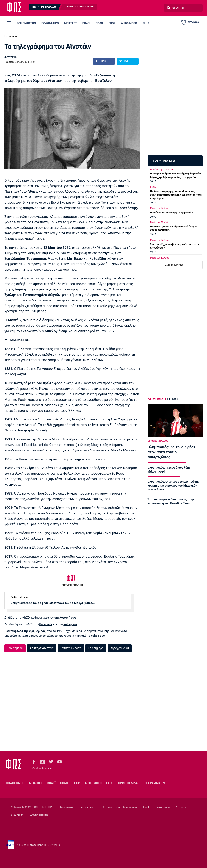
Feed (146, 807)
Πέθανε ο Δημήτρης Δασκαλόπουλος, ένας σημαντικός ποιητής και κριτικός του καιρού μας (176, 195)
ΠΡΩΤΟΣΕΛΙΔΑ (128, 783)
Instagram (70, 624)
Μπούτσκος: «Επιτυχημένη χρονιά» (171, 213)
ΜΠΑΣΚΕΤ (71, 23)
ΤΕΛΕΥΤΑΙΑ (163, 161)
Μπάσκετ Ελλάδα (160, 208)
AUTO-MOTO (129, 23)
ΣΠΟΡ (112, 23)
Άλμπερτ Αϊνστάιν (42, 648)
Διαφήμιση (17, 815)
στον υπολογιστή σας (62, 618)
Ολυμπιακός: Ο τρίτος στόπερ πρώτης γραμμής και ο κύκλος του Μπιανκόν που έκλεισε (173, 485)
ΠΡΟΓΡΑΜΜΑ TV (154, 783)
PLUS (146, 23)
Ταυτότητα (66, 807)
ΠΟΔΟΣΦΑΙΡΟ (50, 23)
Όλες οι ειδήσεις (174, 265)
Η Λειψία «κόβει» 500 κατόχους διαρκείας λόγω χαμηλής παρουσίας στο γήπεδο (176, 175)
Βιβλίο (154, 187)
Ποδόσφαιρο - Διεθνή (162, 170)
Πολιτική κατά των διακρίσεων (119, 807)
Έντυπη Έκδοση (71, 648)
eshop (95, 636)
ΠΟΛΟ (99, 23)
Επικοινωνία (162, 807)
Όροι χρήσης (86, 807)
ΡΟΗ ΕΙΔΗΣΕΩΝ (26, 23)
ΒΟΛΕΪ (86, 23)
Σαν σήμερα (11, 36)
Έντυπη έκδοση (39, 815)
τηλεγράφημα (120, 648)
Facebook (46, 624)
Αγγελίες (181, 807)
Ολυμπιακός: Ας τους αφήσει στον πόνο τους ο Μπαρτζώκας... (53, 603)
